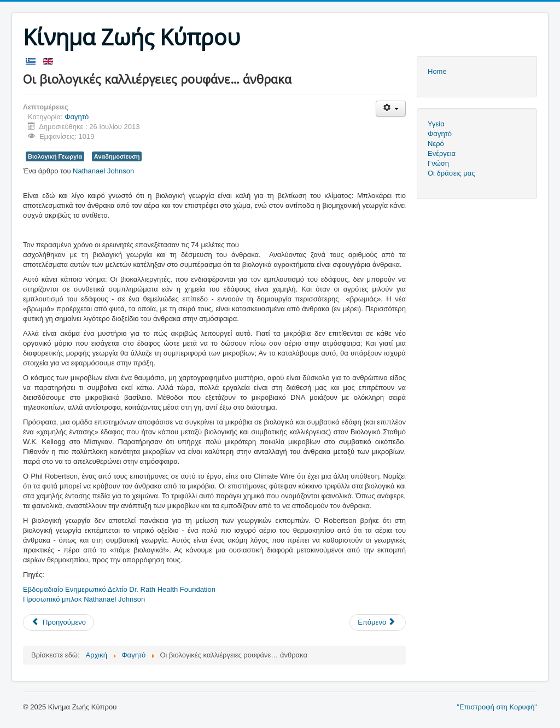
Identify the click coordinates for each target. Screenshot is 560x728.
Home (437, 71)
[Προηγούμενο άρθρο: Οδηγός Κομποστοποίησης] (59, 622)
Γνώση (438, 163)
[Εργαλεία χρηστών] (391, 109)
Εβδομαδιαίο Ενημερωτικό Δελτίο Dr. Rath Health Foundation (119, 589)
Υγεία (436, 124)
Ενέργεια (442, 153)
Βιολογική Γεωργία (55, 156)
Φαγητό (77, 117)
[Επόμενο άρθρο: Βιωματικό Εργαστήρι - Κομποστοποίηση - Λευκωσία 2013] (378, 622)
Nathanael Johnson (104, 171)
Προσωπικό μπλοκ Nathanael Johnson (84, 599)
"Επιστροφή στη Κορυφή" (497, 707)
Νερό (436, 144)
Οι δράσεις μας (451, 173)
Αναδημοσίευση (117, 156)
